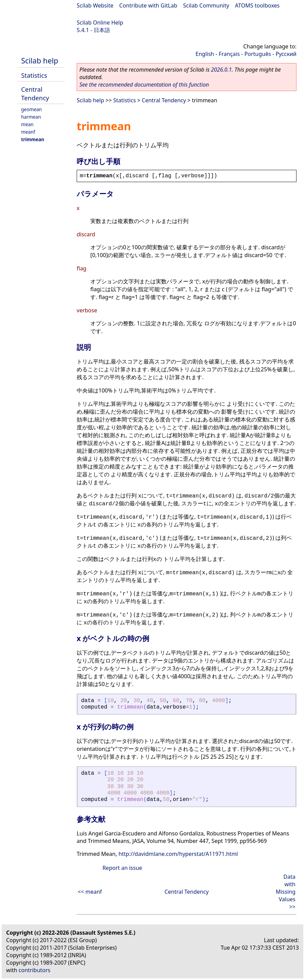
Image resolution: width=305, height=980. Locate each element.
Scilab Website (95, 5)
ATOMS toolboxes (257, 5)
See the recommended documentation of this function (144, 85)
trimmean (33, 139)
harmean (31, 117)
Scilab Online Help (100, 23)
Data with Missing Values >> (286, 892)
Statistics (34, 75)
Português (258, 54)
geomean (32, 109)
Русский (286, 54)
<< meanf (90, 892)
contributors (35, 970)
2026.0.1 (221, 70)
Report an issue (122, 868)
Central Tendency (35, 93)
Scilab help (40, 61)
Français (229, 54)
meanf (28, 132)
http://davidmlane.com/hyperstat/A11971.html (178, 854)
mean (27, 124)
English (205, 54)
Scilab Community (206, 5)
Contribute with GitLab (148, 5)
